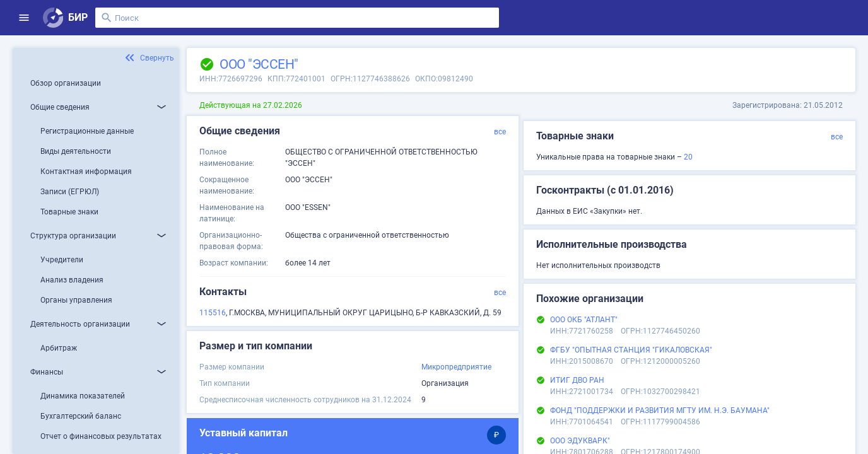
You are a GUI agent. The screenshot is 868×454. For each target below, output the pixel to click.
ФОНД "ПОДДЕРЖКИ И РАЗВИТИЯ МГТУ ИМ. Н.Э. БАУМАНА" (660, 410)
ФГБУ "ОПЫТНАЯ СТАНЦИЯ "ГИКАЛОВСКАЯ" (631, 350)
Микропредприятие (456, 367)
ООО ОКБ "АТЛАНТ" (584, 320)
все (500, 132)
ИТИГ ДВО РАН (577, 380)
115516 (213, 313)
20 (688, 157)
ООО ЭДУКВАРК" (580, 441)
